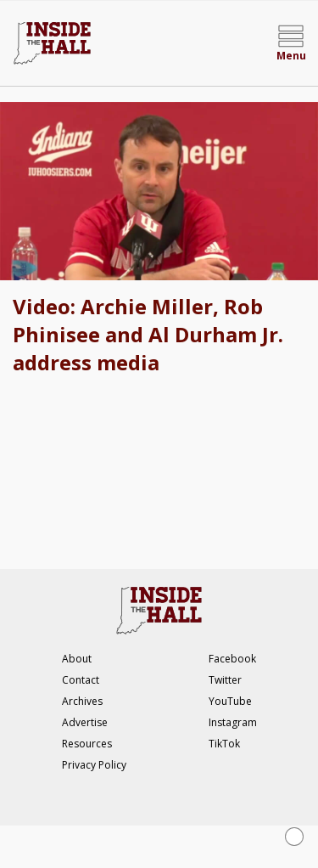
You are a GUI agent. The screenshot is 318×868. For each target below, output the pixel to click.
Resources (87, 744)
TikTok (224, 744)
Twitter (225, 680)
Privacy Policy (94, 765)
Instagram (233, 722)
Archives (82, 701)
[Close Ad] (294, 837)
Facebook (232, 659)
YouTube (230, 701)
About (77, 659)
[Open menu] (291, 43)
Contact (81, 680)
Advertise (85, 722)
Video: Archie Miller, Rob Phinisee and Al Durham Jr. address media (148, 334)
